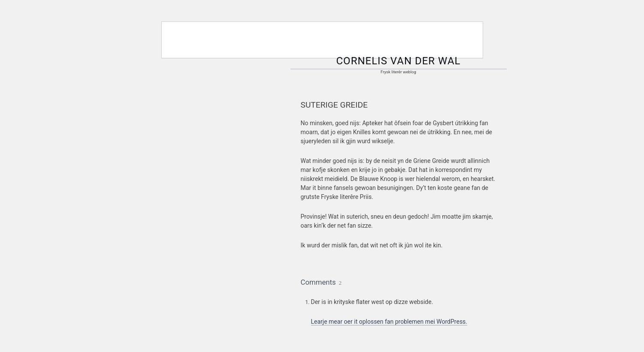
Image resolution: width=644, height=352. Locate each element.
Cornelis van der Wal (399, 61)
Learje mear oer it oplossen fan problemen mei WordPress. (389, 322)
